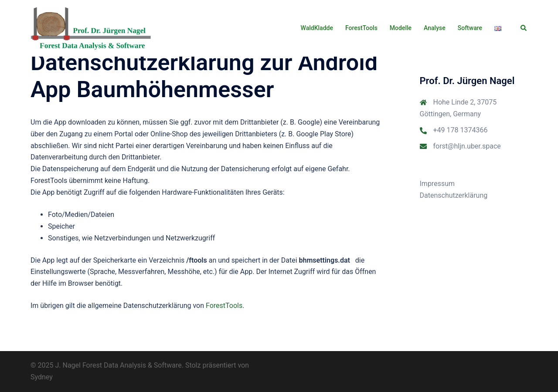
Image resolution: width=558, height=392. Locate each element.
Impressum (437, 184)
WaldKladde (317, 28)
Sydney (42, 377)
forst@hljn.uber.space (467, 146)
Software (470, 28)
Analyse (435, 28)
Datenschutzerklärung (454, 195)
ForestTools (361, 28)
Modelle (401, 28)
